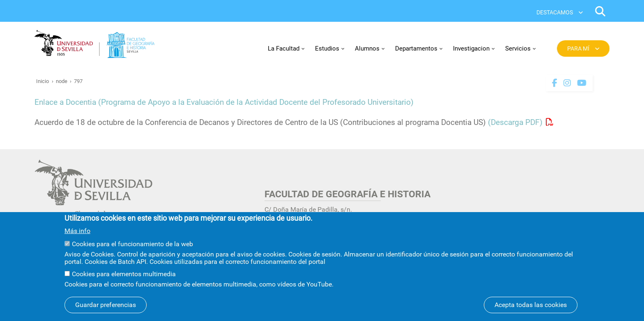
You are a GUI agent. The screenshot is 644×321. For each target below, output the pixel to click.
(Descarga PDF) (515, 122)
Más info (77, 233)
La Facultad (284, 48)
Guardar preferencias (106, 307)
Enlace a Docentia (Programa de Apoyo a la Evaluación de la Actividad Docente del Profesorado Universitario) (224, 102)
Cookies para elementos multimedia (124, 276)
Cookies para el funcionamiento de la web (132, 246)
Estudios (327, 48)
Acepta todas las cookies (531, 307)
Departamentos (416, 48)
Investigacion (471, 48)
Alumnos (367, 48)
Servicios (518, 48)
